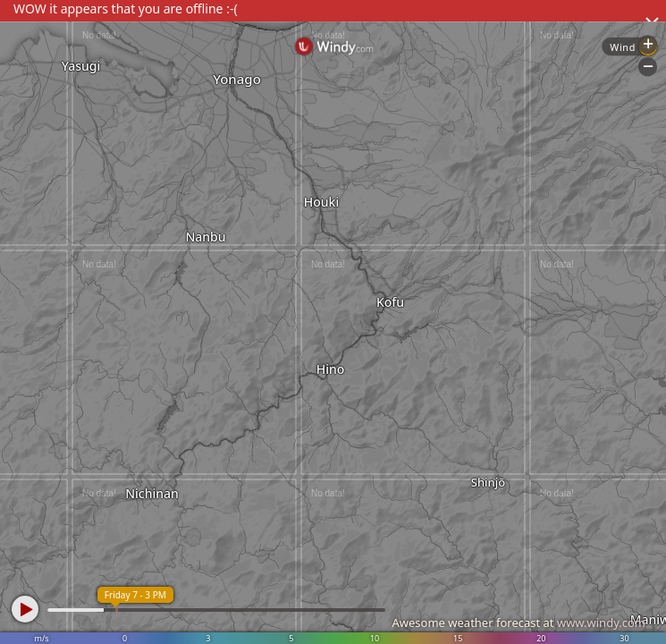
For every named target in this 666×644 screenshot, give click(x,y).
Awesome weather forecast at (518, 623)
